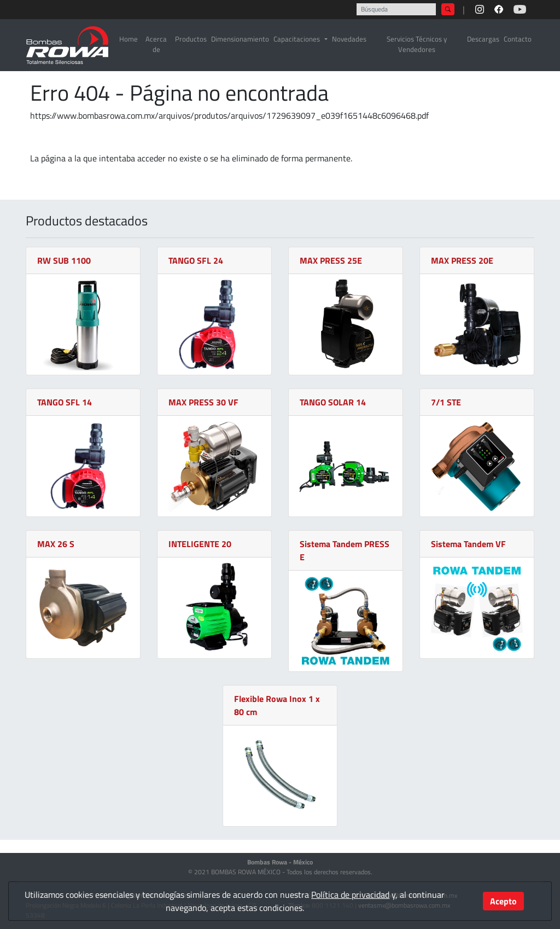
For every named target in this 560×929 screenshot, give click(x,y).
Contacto (518, 39)
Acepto (503, 901)
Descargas (483, 39)
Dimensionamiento (240, 39)
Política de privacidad (350, 895)
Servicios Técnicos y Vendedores (417, 44)
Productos (191, 39)
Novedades (349, 39)
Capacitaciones (297, 39)
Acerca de (156, 44)
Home (129, 39)
